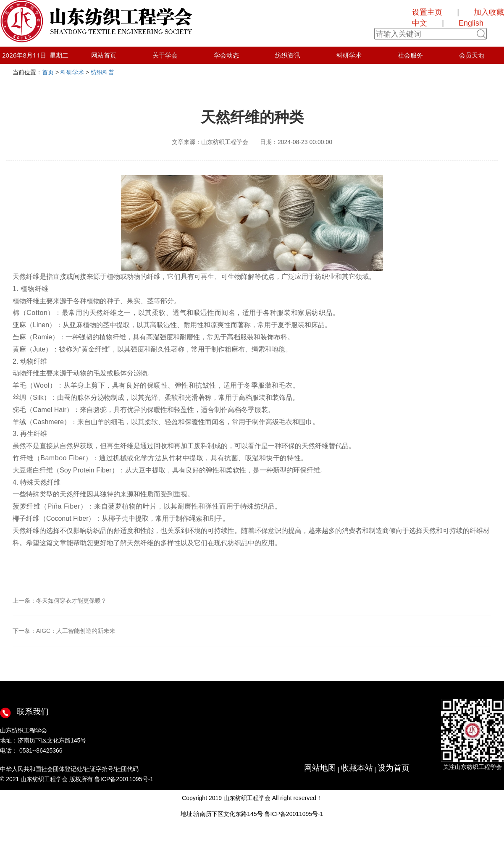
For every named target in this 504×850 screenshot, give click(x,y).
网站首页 (104, 55)
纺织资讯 (288, 55)
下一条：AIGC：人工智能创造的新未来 (64, 631)
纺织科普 (102, 72)
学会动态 (226, 55)
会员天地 (472, 55)
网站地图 (320, 768)
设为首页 (394, 768)
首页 (48, 72)
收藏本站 (357, 768)
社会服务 (410, 55)
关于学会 (165, 55)
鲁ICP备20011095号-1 (294, 814)
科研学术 (349, 55)
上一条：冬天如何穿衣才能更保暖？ (60, 601)
